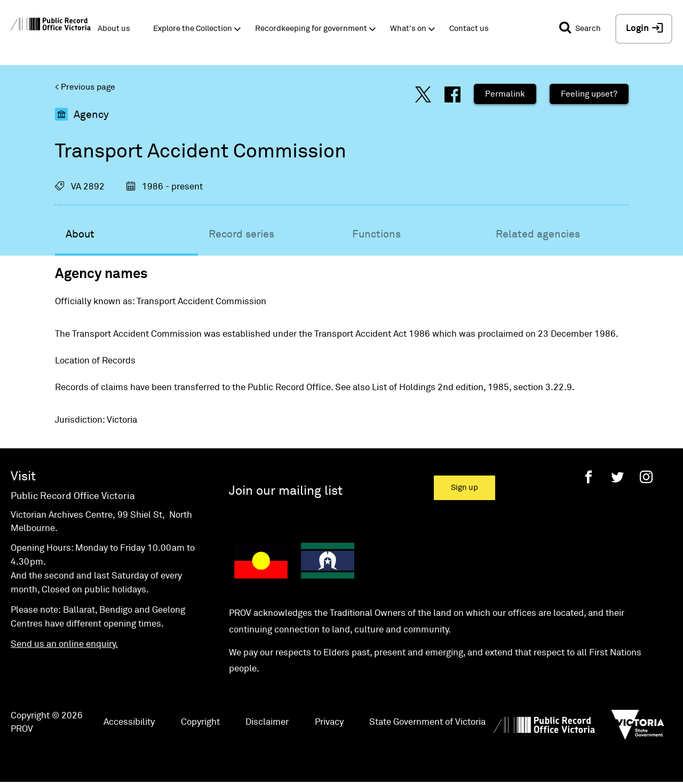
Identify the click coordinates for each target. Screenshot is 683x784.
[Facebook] (589, 477)
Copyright (200, 722)
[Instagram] (646, 477)
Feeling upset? (589, 94)
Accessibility (129, 722)
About (80, 234)
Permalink (505, 94)
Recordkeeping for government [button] (311, 29)
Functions (376, 234)
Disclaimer (267, 722)
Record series (241, 234)
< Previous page (85, 87)
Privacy (329, 722)
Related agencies (538, 234)
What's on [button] (408, 29)
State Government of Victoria (427, 722)
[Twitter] (617, 477)
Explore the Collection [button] (193, 29)
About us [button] (114, 29)
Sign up (464, 488)
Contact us (469, 29)
